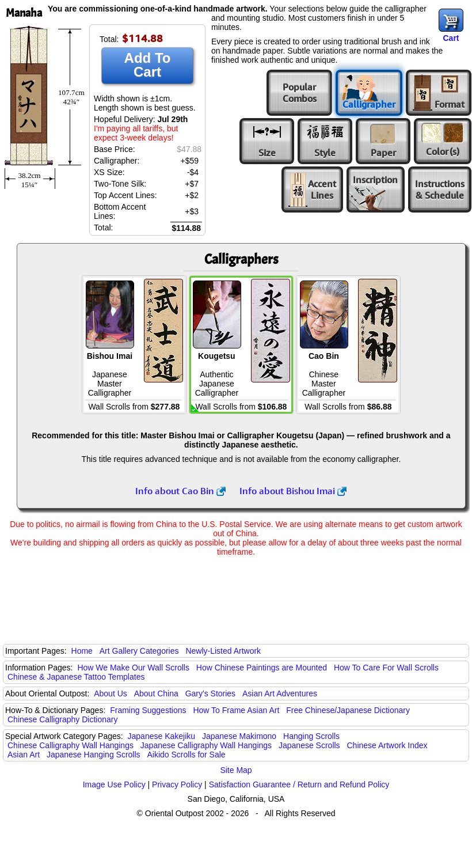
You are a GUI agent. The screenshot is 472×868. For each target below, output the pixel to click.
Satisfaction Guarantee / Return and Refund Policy (299, 784)
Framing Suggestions (148, 710)
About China (156, 693)
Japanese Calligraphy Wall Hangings (206, 745)
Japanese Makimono (239, 736)
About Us (111, 693)
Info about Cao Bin (180, 491)
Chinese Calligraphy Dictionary (62, 719)
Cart (451, 38)
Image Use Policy (114, 784)
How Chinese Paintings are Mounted (262, 668)
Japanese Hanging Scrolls (94, 755)
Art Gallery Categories (139, 651)
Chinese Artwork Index (387, 745)
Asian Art (24, 755)
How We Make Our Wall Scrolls (133, 668)
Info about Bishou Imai (293, 491)
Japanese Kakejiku (162, 736)
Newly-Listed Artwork (223, 651)
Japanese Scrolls (309, 745)
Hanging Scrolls (311, 736)
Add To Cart (148, 65)
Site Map (236, 770)
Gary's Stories (210, 693)
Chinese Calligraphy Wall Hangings (71, 745)
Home (82, 651)
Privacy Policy (177, 784)
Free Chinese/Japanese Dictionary (348, 710)
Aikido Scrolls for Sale (186, 755)
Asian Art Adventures (280, 693)
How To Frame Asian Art (236, 710)
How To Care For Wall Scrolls (386, 668)
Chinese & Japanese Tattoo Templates (76, 677)
